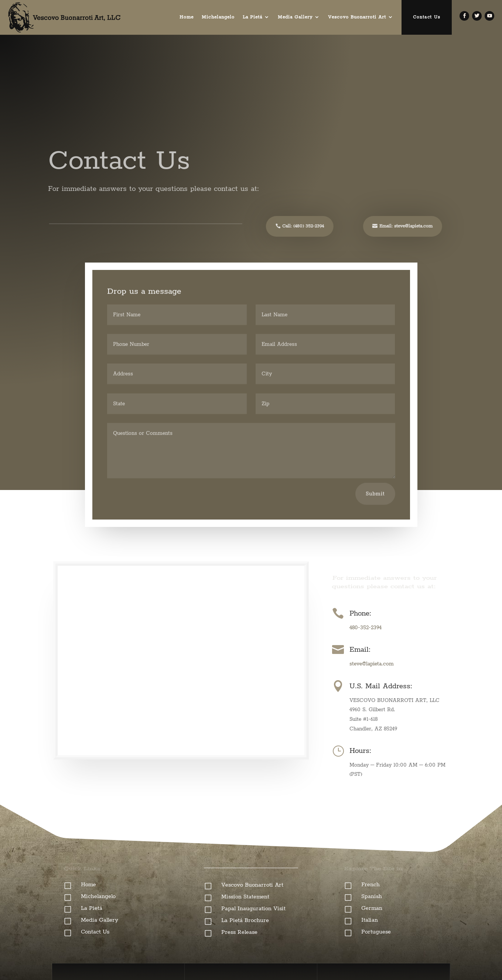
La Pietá (252, 17)
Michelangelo (218, 17)
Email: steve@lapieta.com (400, 226)
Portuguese (376, 932)
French (370, 885)
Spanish (372, 896)
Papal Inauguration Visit (253, 909)
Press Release (239, 932)
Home (187, 17)
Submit (375, 496)
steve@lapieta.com (372, 664)
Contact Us (427, 17)
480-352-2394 (366, 628)
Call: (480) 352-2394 (297, 226)
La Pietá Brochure (245, 920)
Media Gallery (295, 17)
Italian (370, 920)
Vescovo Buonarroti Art (357, 17)
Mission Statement (245, 897)
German (372, 908)
